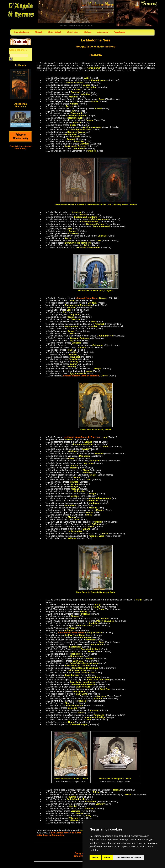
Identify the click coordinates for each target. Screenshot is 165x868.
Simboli (38, 32)
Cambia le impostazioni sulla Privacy (21, 147)
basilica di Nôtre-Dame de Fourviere (82, 437)
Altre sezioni (103, 32)
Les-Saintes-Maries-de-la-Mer (66, 833)
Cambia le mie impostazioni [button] (128, 858)
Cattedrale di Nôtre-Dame (71, 633)
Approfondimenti (22, 32)
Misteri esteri (73, 32)
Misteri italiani (54, 32)
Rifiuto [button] (107, 858)
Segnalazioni (120, 32)
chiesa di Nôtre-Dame (87, 298)
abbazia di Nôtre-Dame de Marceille (81, 376)
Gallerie (88, 32)
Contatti (137, 13)
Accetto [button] (95, 858)
